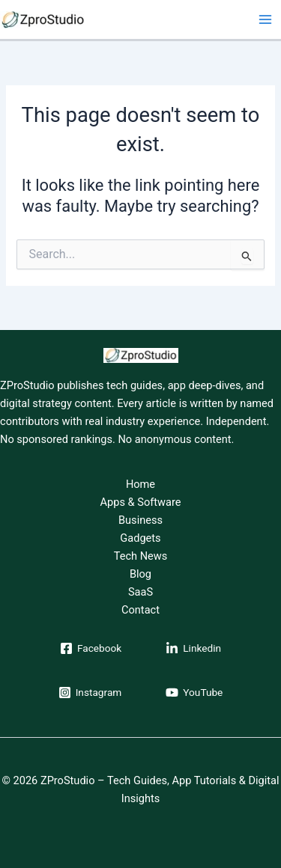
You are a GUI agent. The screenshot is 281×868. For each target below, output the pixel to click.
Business (140, 520)
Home (140, 484)
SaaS (140, 592)
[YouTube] (194, 693)
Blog (140, 574)
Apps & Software (141, 502)
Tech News (141, 556)
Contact (140, 610)
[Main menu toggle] (265, 19)
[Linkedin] (193, 648)
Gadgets (140, 538)
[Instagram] (90, 693)
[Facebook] (91, 648)
